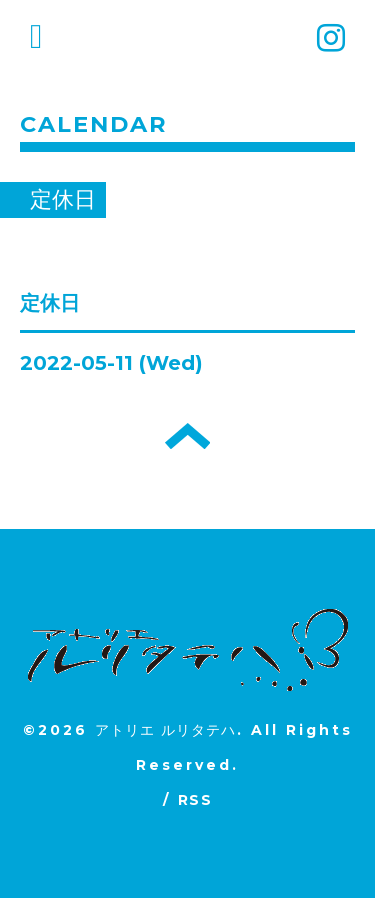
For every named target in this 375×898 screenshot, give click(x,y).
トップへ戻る (187, 436)
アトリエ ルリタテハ (166, 730)
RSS (195, 800)
